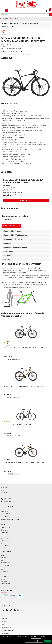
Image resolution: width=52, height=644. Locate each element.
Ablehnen (40, 641)
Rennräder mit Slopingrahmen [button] (15, 247)
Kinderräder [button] (8, 251)
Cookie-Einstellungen (31, 641)
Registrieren (4, 582)
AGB (2, 561)
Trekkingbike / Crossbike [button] (13, 239)
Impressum (4, 557)
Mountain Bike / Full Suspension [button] (16, 235)
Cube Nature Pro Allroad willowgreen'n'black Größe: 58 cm (24, 386)
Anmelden (3, 580)
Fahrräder (5, 19)
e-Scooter (5, 619)
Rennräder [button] (8, 243)
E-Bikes (4, 625)
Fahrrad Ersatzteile (7, 628)
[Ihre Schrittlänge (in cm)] (26, 222)
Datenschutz (4, 559)
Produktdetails (14, 23)
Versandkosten (5, 571)
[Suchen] (50, 15)
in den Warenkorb (26, 201)
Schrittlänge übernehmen (12, 226)
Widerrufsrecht (5, 573)
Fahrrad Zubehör (6, 634)
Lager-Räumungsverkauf (8, 631)
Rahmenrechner (33, 23)
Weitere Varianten (13, 359)
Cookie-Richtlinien (36, 638)
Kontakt (3, 556)
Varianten (23, 23)
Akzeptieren (47, 641)
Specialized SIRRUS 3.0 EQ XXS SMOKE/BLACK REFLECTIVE (24, 348)
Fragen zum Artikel (8, 27)
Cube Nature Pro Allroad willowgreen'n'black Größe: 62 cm (24, 463)
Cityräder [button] (7, 255)
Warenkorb (4, 570)
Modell (5, 23)
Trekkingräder (14, 19)
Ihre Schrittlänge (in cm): (9, 220)
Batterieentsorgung (6, 563)
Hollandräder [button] (9, 260)
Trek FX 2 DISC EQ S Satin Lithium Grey (17, 425)
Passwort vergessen (6, 584)
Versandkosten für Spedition (23, 55)
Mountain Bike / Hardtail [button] (13, 231)
